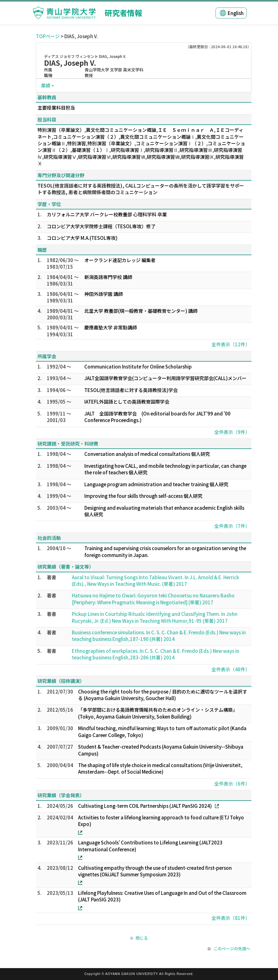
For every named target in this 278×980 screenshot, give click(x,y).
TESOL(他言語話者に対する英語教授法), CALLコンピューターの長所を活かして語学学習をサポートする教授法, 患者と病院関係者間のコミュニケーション (141, 189)
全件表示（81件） (231, 918)
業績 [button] (46, 85)
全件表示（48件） (231, 669)
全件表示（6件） (232, 784)
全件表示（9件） (232, 432)
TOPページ (48, 36)
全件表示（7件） (232, 526)
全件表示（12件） (231, 344)
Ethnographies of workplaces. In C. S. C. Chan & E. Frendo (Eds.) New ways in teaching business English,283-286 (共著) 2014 (156, 654)
